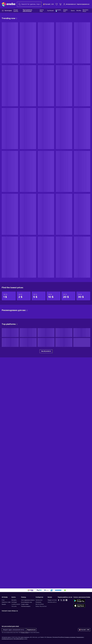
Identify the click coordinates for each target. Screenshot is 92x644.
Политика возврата (26, 606)
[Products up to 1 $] (9, 296)
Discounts (14, 606)
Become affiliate (40, 604)
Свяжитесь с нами (6, 602)
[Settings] (49, 4)
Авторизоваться (69, 4)
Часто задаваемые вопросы (28, 600)
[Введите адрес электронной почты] (14, 630)
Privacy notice (25, 633)
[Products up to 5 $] (39, 296)
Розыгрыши (38, 602)
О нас (3, 600)
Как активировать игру (26, 602)
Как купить (14, 600)
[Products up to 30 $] (83, 296)
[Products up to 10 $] (54, 296)
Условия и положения (70, 637)
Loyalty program (16, 604)
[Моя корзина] (60, 4)
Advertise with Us (52, 602)
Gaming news (39, 600)
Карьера (4, 604)
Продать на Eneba (52, 600)
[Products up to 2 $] (24, 296)
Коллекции (14, 602)
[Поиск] (29, 4)
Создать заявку (25, 604)
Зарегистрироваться (83, 4)
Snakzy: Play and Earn (41, 606)
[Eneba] (8, 4)
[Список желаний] (57, 4)
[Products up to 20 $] (68, 296)
